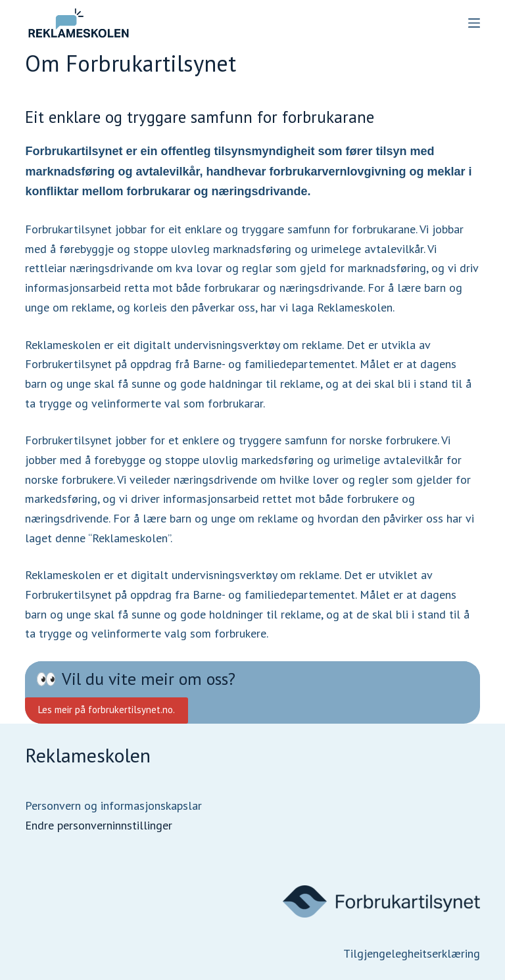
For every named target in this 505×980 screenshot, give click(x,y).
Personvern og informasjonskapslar (113, 805)
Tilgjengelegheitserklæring (412, 953)
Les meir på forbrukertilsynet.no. (107, 710)
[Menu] (474, 23)
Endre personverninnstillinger (99, 825)
